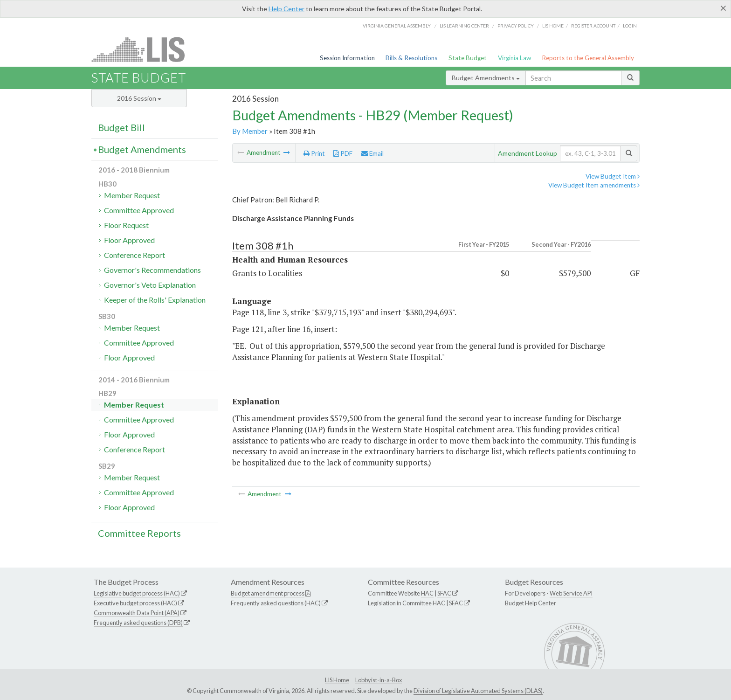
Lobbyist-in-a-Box (379, 680)
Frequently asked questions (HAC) (276, 603)
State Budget (468, 58)
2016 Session (139, 98)
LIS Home (337, 680)
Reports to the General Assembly (588, 58)
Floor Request (126, 225)
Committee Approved (139, 210)
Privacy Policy (516, 26)
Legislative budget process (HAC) (137, 593)
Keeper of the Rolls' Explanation (155, 300)
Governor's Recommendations (152, 270)
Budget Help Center (531, 603)
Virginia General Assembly (397, 26)
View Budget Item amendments (594, 185)
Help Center (286, 9)
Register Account (593, 26)
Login (630, 26)
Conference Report (134, 255)
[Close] (723, 8)
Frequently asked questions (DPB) (138, 623)
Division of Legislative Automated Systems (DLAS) (478, 691)
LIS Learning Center (464, 26)
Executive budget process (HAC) (135, 603)
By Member (250, 131)
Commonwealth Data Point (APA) (137, 613)
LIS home (553, 26)
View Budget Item (613, 176)
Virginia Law (514, 58)
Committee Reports (139, 533)
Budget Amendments (486, 78)
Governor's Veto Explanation (150, 285)
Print (314, 153)
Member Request (132, 195)
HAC (427, 593)
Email (372, 153)
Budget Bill (121, 127)
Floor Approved (129, 240)
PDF (343, 153)
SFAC (444, 593)
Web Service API (571, 593)
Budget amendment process (268, 593)
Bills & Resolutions (411, 58)
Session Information (347, 58)
